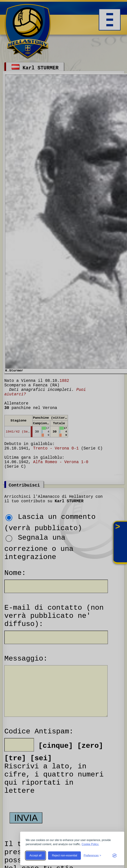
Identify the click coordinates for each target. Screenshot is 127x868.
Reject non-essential (64, 855)
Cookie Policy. (90, 844)
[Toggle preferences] (92, 856)
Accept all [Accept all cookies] (35, 855)
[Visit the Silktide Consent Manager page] (115, 856)
